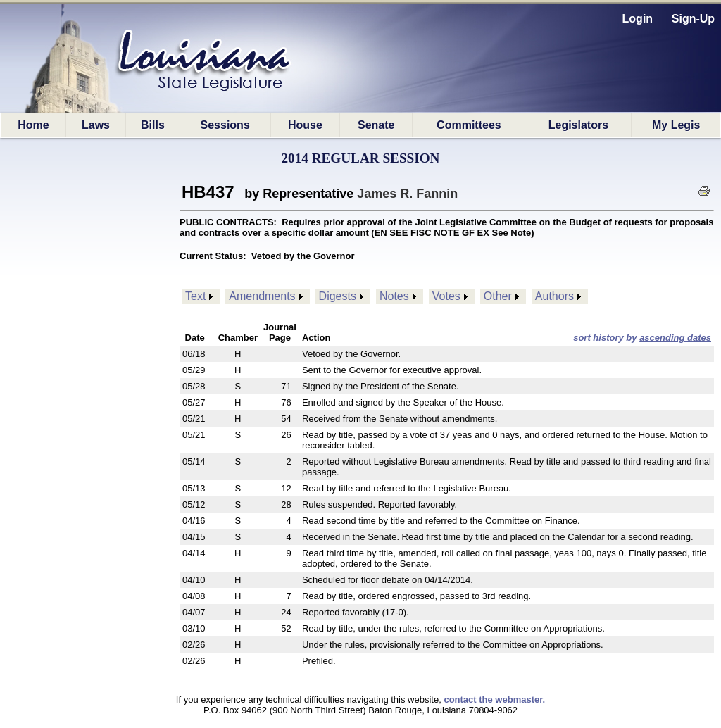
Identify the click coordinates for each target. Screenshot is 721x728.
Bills (153, 125)
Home (33, 125)
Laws (96, 125)
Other (498, 296)
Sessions (225, 125)
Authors (554, 296)
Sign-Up (693, 19)
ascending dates (675, 338)
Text (195, 296)
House (305, 125)
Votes (446, 296)
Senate (376, 125)
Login (638, 19)
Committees (469, 125)
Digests (338, 296)
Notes (394, 296)
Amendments (262, 296)
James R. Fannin (407, 194)
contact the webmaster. (494, 699)
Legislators (578, 125)
